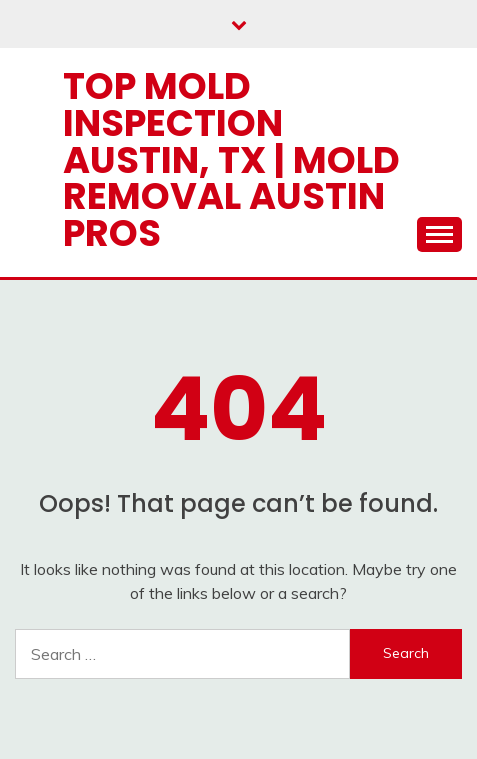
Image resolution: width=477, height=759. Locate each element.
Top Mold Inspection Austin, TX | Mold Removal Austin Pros (231, 159)
